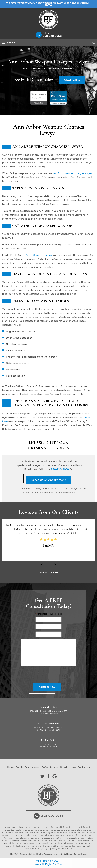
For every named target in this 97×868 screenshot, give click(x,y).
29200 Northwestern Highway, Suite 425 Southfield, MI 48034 (49, 712)
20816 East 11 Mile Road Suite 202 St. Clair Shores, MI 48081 (48, 729)
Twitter (43, 776)
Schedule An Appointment (49, 480)
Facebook (49, 776)
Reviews (54, 767)
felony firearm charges (39, 255)
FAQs (45, 767)
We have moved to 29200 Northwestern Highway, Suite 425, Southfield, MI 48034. (49, 4)
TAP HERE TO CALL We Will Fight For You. (49, 863)
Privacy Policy (80, 854)
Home (11, 767)
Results (64, 767)
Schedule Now (72, 80)
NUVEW (14, 854)
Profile (19, 767)
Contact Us (84, 767)
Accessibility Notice (63, 854)
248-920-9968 (52, 36)
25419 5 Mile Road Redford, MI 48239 (48, 746)
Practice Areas (32, 767)
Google (55, 776)
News (73, 767)
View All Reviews (49, 573)
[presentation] (45, 565)
